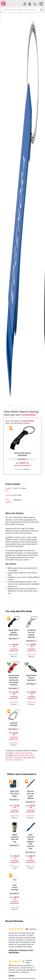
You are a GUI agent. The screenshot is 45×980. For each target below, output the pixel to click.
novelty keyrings (20, 757)
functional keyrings (21, 755)
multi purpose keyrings (23, 753)
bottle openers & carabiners (20, 759)
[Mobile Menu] (41, 4)
